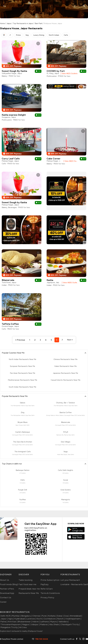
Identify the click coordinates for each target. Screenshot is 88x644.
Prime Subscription (50, 580)
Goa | (66, 616)
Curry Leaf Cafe (11, 159)
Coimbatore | (50, 619)
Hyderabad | (20, 619)
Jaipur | (4, 619)
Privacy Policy (47, 598)
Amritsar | (12, 622)
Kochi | (40, 619)
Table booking (25, 580)
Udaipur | (35, 624)
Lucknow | (31, 619)
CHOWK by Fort (56, 71)
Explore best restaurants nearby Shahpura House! (21, 631)
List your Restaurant (70, 580)
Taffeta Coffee (10, 324)
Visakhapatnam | (73, 619)
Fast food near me (27, 584)
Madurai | (44, 624)
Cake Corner (53, 159)
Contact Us (6, 598)
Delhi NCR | (6, 616)
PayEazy (45, 584)
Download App (7, 593)
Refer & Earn (47, 589)
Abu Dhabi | (55, 624)
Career (3, 602)
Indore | (36, 622)
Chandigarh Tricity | (70, 624)
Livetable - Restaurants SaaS (74, 584)
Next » (70, 340)
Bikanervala (8, 280)
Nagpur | (26, 624)
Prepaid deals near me (29, 589)
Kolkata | (52, 616)
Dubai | (60, 616)
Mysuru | (54, 622)
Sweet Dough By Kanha (14, 71)
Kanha (50, 280)
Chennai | (36, 616)
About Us (5, 580)
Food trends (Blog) (9, 584)
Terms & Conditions (50, 593)
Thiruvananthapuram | (11, 624)
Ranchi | (61, 619)
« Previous (20, 340)
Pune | (44, 616)
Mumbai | (16, 616)
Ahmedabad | (76, 616)
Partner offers (7, 589)
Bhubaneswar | (25, 622)
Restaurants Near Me (29, 593)
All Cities (23, 627)
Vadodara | (63, 622)
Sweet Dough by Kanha (14, 202)
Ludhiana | (45, 622)
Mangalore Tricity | (9, 627)
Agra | (11, 619)
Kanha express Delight (14, 115)
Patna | (4, 622)
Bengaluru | (26, 616)
